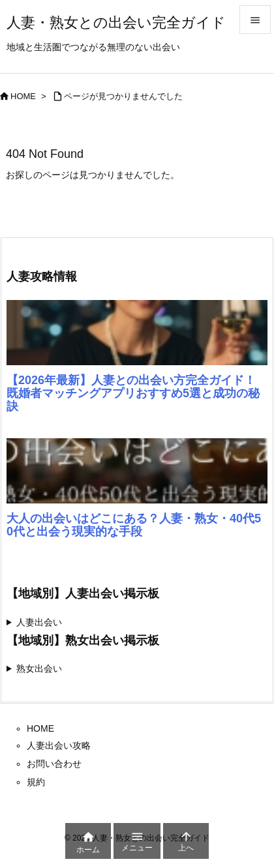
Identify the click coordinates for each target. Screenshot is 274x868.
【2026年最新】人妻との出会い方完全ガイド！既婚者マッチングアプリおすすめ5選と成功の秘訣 (133, 393)
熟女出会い (39, 668)
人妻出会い (39, 622)
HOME (23, 96)
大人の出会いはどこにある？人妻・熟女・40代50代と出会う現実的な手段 (134, 525)
